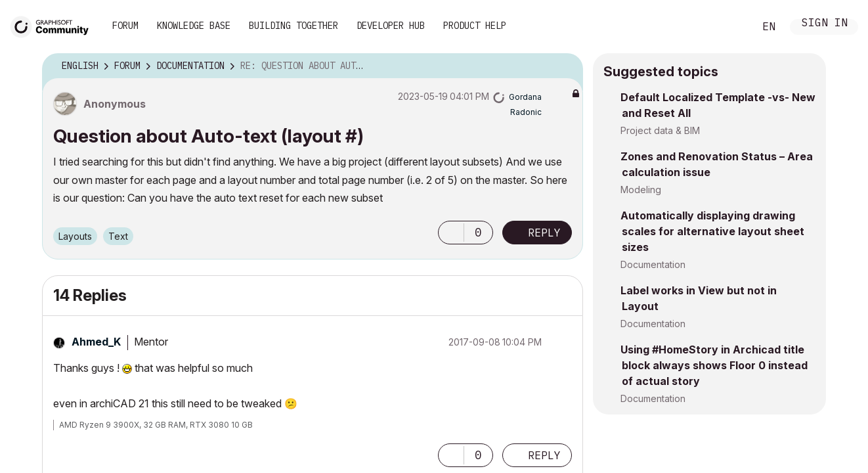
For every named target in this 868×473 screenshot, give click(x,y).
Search (729, 27)
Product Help (475, 26)
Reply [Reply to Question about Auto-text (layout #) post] (544, 225)
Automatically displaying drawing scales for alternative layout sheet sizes (712, 231)
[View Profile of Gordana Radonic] (539, 100)
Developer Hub (391, 26)
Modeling (641, 190)
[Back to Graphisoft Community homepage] (54, 25)
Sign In (825, 24)
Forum (125, 26)
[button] (451, 225)
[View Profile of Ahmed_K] (96, 334)
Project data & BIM (660, 130)
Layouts (75, 229)
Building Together (293, 26)
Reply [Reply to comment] (544, 447)
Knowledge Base (194, 26)
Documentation (653, 264)
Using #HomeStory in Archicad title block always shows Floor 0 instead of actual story (714, 365)
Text (118, 229)
